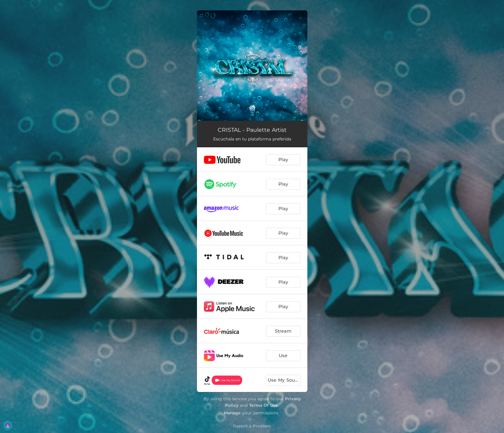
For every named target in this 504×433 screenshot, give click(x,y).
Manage (232, 413)
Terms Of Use (264, 405)
